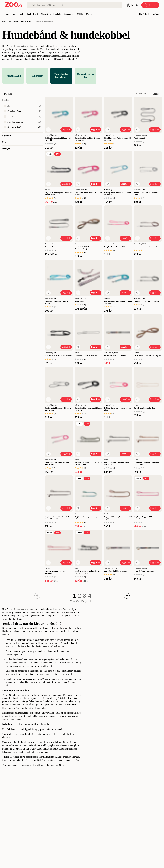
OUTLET (80, 14)
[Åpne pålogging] (133, 5)
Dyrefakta (155, 14)
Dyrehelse (57, 14)
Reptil (36, 14)
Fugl (29, 14)
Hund (7, 14)
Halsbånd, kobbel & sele (22, 21)
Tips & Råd (144, 14)
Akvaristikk (46, 14)
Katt (14, 14)
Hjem (4, 21)
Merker (89, 14)
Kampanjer (68, 14)
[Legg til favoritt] (48, 130)
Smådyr (21, 14)
